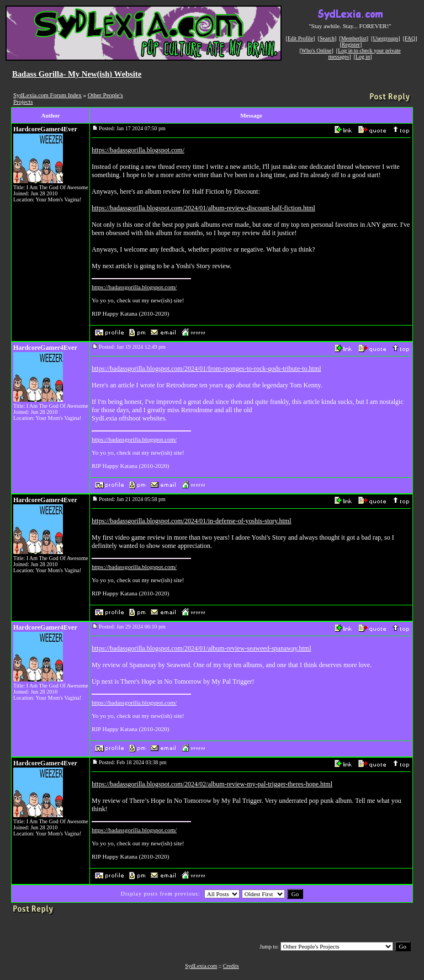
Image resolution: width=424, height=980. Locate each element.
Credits (231, 966)
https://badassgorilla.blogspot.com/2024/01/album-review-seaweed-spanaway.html (201, 648)
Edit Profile (300, 38)
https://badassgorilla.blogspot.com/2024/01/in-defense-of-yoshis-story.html (192, 521)
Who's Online (317, 50)
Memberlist (354, 38)
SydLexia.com (201, 966)
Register (351, 44)
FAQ (410, 38)
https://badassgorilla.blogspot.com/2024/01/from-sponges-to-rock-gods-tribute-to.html (206, 369)
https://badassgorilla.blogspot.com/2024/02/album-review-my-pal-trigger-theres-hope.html (212, 784)
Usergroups (385, 38)
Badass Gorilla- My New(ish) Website (77, 74)
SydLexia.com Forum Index (47, 95)
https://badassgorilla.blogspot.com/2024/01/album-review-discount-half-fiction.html (203, 208)
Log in (363, 57)
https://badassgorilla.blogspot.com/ (138, 150)
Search (327, 38)
